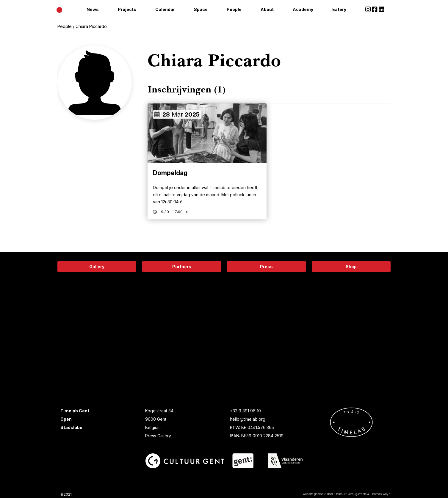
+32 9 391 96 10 (245, 411)
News (93, 9)
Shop (351, 267)
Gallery (97, 267)
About (267, 9)
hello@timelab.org (248, 419)
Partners (182, 267)
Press (266, 267)
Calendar (165, 9)
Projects (127, 9)
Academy (303, 9)
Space (201, 9)
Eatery (339, 9)
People (234, 9)
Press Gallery (158, 436)
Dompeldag (170, 173)
